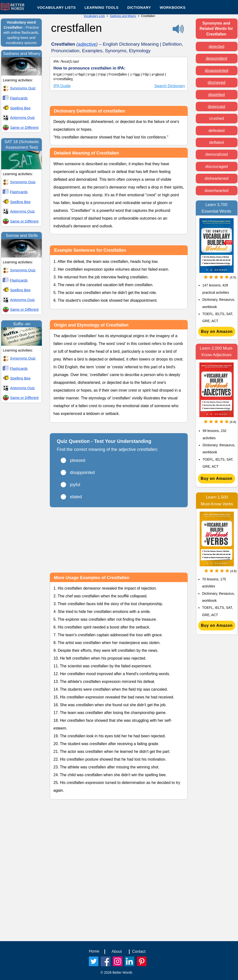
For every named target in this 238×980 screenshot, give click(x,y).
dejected (216, 47)
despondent (217, 58)
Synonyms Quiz (23, 88)
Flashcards (19, 98)
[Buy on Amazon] (217, 332)
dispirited (216, 95)
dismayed (217, 82)
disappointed (216, 71)
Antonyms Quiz (23, 117)
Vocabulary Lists (94, 16)
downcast (217, 107)
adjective (87, 44)
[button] (102, 7)
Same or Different (24, 127)
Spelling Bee (20, 108)
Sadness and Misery (123, 16)
